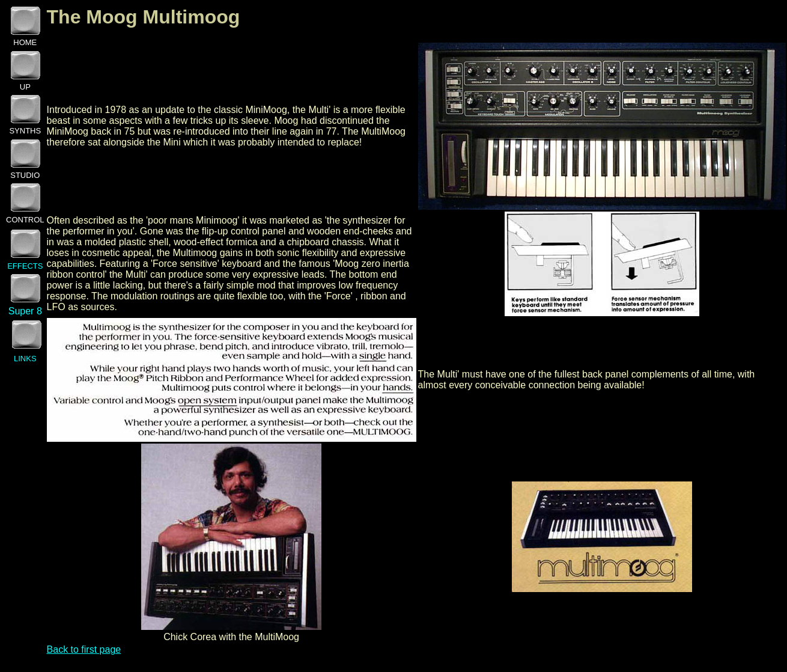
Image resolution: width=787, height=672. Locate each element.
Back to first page (84, 649)
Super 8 (25, 311)
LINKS (25, 359)
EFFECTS (25, 266)
